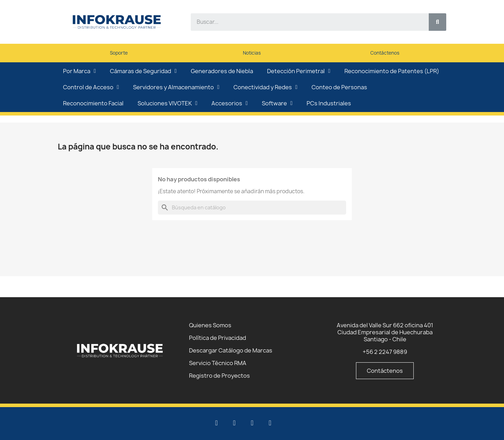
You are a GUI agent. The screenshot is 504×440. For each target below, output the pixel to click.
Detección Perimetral (299, 71)
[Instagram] (270, 423)
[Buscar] (252, 208)
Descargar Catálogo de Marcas (231, 350)
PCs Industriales (329, 103)
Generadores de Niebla (222, 71)
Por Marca (79, 71)
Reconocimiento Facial (93, 103)
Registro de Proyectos (219, 376)
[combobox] (306, 22)
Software (277, 103)
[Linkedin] (217, 423)
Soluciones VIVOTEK (167, 103)
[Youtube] (234, 423)
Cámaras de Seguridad (143, 71)
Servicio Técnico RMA (218, 363)
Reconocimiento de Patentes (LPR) (392, 71)
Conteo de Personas (339, 87)
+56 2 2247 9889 (385, 352)
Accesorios (230, 103)
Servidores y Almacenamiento (176, 87)
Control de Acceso (91, 87)
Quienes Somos (210, 325)
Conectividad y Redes (265, 87)
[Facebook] (252, 423)
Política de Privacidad (218, 338)
